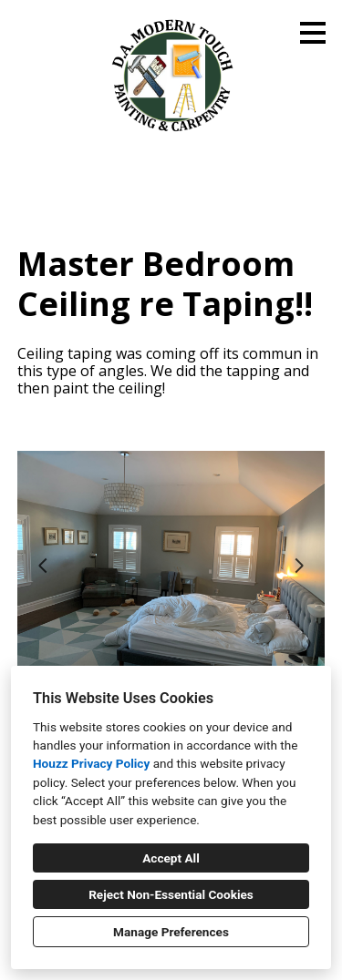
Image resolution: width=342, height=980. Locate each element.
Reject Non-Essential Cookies (171, 894)
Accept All (171, 858)
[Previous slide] (43, 566)
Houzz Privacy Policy (91, 763)
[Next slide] (299, 566)
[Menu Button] (313, 33)
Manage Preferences (171, 932)
